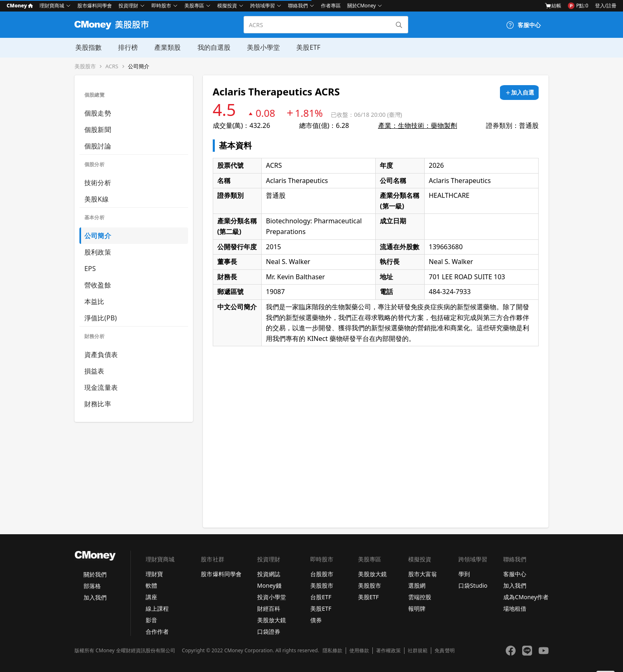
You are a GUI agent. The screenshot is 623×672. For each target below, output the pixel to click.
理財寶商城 (52, 6)
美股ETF (307, 47)
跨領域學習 (263, 6)
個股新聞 (98, 130)
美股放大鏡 (272, 620)
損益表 (94, 371)
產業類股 (167, 47)
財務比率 (98, 404)
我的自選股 (213, 47)
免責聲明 (444, 651)
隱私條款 (332, 651)
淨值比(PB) (101, 318)
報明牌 (417, 608)
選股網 (417, 585)
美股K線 (96, 199)
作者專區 (331, 6)
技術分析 (98, 183)
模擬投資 (227, 6)
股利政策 (98, 252)
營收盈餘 (98, 285)
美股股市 (85, 66)
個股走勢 (98, 113)
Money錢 (269, 585)
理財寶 (154, 574)
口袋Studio (473, 585)
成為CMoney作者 (526, 597)
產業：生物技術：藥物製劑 (418, 125)
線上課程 (157, 608)
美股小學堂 (262, 47)
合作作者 (157, 631)
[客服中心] (523, 25)
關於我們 (95, 574)
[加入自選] (519, 93)
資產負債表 (101, 355)
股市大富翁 (423, 574)
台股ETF (321, 597)
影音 (151, 620)
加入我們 (95, 597)
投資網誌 (269, 574)
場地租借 (515, 608)
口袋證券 (269, 631)
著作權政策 (388, 651)
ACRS (112, 66)
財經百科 (269, 608)
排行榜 (127, 47)
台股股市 (322, 574)
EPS (90, 269)
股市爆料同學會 (95, 6)
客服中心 (515, 574)
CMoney (20, 6)
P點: (578, 6)
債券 (316, 620)
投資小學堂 (272, 597)
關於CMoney (362, 6)
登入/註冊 (606, 6)
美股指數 (88, 47)
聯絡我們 (298, 6)
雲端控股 (420, 597)
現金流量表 (101, 387)
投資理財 (128, 6)
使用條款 (359, 651)
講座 (151, 597)
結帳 (553, 6)
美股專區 (194, 6)
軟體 (151, 585)
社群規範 (418, 651)
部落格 (92, 586)
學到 (464, 574)
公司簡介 (139, 66)
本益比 (94, 301)
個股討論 (98, 146)
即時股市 (161, 6)
